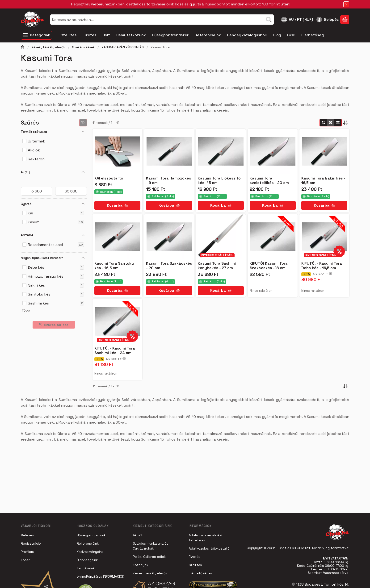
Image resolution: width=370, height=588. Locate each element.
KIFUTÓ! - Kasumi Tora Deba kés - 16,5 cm (322, 266)
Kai (56, 213)
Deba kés (56, 267)
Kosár (25, 560)
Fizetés (195, 557)
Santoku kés (56, 294)
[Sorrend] (345, 123)
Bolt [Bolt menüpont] (106, 35)
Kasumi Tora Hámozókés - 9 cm (169, 180)
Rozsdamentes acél (56, 245)
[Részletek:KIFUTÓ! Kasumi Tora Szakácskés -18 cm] (273, 237)
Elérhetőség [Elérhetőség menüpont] (313, 35)
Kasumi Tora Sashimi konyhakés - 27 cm (217, 266)
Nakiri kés (56, 285)
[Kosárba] (117, 205)
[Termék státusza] (83, 132)
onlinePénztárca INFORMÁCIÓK (100, 576)
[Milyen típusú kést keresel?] (83, 258)
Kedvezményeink (90, 552)
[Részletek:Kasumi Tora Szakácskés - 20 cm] (169, 237)
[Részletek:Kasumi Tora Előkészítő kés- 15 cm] (221, 151)
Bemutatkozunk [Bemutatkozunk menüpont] (131, 35)
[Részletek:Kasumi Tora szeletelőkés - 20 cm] (273, 151)
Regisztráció (31, 543)
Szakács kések (83, 47)
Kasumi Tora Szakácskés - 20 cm (169, 266)
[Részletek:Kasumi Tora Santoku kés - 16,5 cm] (118, 237)
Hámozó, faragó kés (56, 276)
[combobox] (162, 20)
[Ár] (83, 172)
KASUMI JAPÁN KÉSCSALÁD (123, 47)
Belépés (27, 535)
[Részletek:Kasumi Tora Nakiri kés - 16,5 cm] (324, 151)
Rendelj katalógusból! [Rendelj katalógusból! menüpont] (247, 35)
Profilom (27, 552)
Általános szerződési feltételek (205, 538)
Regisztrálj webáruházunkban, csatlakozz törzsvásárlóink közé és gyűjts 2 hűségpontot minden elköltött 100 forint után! (181, 4)
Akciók (34, 150)
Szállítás (195, 565)
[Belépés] (328, 20)
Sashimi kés (56, 303)
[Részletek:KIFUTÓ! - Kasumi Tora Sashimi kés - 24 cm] (118, 321)
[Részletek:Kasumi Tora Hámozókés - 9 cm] (169, 151)
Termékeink (86, 568)
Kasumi (56, 222)
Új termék (36, 141)
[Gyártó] (83, 204)
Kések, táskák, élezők (48, 47)
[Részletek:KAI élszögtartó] (118, 151)
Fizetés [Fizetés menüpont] (89, 35)
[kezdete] (37, 191)
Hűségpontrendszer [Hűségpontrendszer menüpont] (170, 35)
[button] (25, 311)
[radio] (323, 123)
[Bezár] (346, 4)
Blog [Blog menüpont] (277, 35)
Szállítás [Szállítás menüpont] (69, 35)
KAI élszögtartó (109, 178)
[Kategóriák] (36, 35)
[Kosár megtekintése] (345, 20)
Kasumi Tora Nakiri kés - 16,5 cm (323, 180)
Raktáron (36, 159)
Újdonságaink (87, 560)
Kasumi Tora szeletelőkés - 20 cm (269, 180)
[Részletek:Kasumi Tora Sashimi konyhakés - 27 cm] (221, 237)
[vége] (71, 191)
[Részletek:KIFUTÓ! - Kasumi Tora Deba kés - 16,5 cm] (324, 237)
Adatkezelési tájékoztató (209, 548)
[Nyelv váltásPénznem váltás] (297, 20)
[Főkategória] (23, 48)
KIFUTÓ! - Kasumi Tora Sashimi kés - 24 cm (115, 350)
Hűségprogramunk (91, 535)
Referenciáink (88, 543)
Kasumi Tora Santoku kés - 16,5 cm (114, 266)
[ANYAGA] (83, 235)
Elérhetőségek (201, 573)
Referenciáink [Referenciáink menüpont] (208, 35)
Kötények (141, 565)
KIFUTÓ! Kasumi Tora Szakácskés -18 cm (269, 266)
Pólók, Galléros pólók (149, 557)
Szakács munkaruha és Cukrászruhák (151, 546)
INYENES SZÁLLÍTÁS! (217, 255)
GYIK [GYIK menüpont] (291, 35)
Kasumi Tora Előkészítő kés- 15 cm (219, 180)
